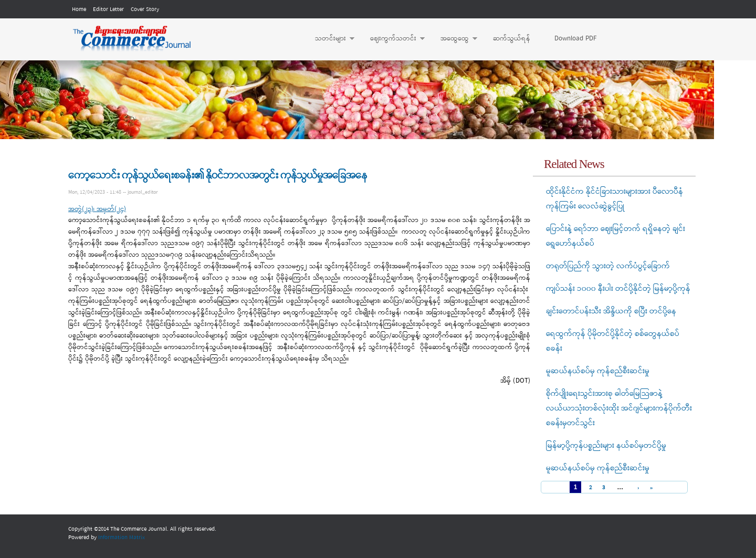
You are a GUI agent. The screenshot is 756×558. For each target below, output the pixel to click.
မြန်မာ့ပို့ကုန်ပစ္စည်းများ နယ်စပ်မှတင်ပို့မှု (606, 446)
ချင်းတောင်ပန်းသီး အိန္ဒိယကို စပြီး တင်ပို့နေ (611, 311)
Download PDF (575, 39)
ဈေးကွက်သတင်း (392, 39)
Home (79, 9)
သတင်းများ (329, 39)
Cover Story (145, 9)
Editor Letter (108, 9)
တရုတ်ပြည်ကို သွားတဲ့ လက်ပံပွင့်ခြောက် (608, 266)
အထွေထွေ (454, 39)
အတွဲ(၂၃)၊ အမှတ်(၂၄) (97, 209)
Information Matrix (122, 538)
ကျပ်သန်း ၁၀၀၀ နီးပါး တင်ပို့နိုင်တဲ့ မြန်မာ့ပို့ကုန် (618, 289)
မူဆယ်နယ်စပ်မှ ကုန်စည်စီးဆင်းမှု (598, 371)
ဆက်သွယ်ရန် (512, 39)
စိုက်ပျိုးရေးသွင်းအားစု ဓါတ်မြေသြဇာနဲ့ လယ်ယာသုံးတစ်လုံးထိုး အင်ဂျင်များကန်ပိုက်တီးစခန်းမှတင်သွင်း (619, 408)
